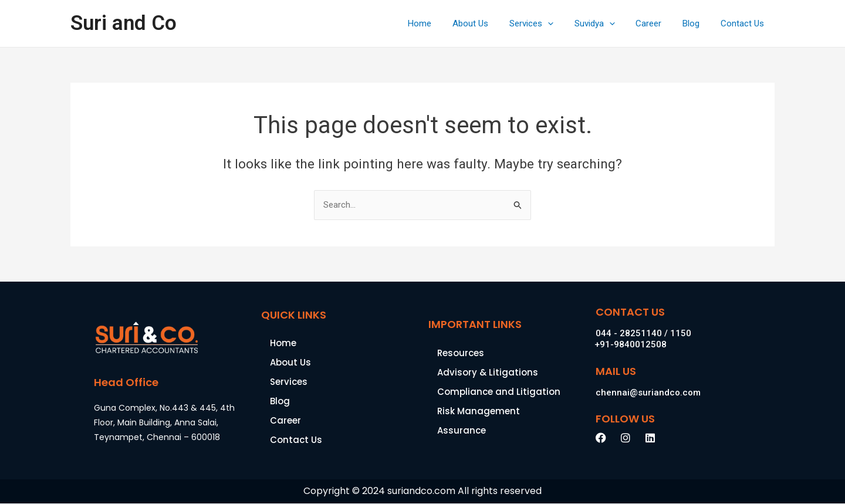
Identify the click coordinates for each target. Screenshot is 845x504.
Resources (461, 353)
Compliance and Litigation (499, 392)
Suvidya (606, 23)
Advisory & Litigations (488, 372)
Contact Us (744, 23)
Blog (696, 23)
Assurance (462, 430)
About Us (489, 23)
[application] (563, 23)
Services (547, 23)
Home (442, 23)
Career (657, 23)
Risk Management (479, 411)
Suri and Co (124, 23)
